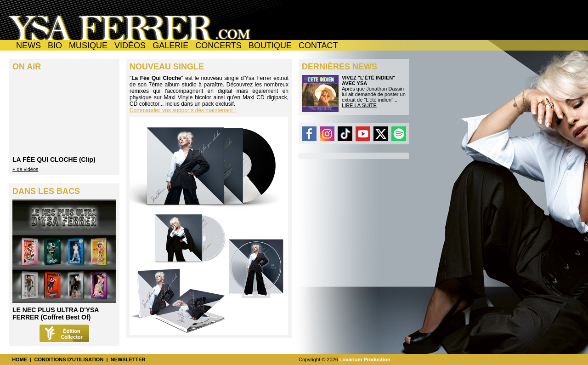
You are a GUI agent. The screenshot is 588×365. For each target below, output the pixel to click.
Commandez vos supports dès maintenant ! (183, 110)
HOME (20, 359)
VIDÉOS (130, 46)
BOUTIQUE (270, 46)
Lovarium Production (365, 359)
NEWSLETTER (128, 359)
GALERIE (170, 46)
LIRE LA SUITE (359, 105)
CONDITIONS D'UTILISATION (69, 359)
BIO (55, 46)
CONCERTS (218, 46)
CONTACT (318, 46)
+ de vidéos (25, 169)
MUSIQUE (88, 46)
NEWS (28, 46)
